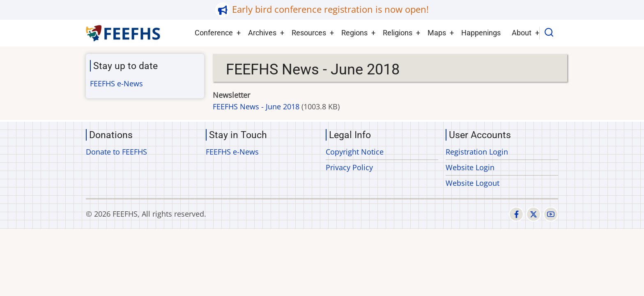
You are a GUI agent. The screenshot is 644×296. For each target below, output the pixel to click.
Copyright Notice (355, 152)
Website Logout (473, 183)
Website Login (470, 167)
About (522, 33)
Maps (437, 33)
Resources (309, 33)
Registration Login (477, 152)
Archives (262, 33)
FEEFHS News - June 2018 (256, 106)
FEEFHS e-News (116, 83)
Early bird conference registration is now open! (330, 9)
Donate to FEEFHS (116, 152)
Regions (354, 33)
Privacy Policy (349, 167)
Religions (398, 33)
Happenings (481, 33)
